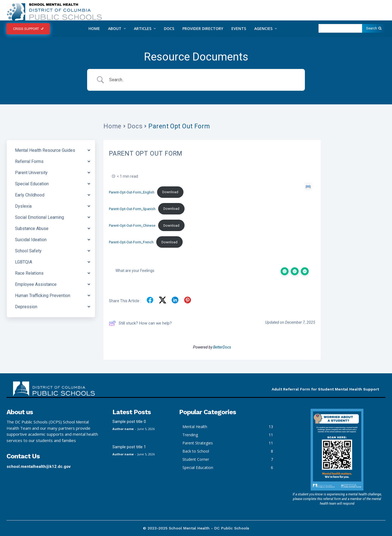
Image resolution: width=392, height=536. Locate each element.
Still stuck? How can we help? (140, 323)
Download (170, 192)
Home (112, 126)
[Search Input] (203, 80)
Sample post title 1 (129, 447)
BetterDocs (222, 347)
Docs (135, 126)
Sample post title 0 (129, 422)
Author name (123, 429)
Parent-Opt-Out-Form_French (131, 242)
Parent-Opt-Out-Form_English (132, 192)
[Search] (374, 28)
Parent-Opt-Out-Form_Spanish (132, 209)
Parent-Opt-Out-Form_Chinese (132, 225)
